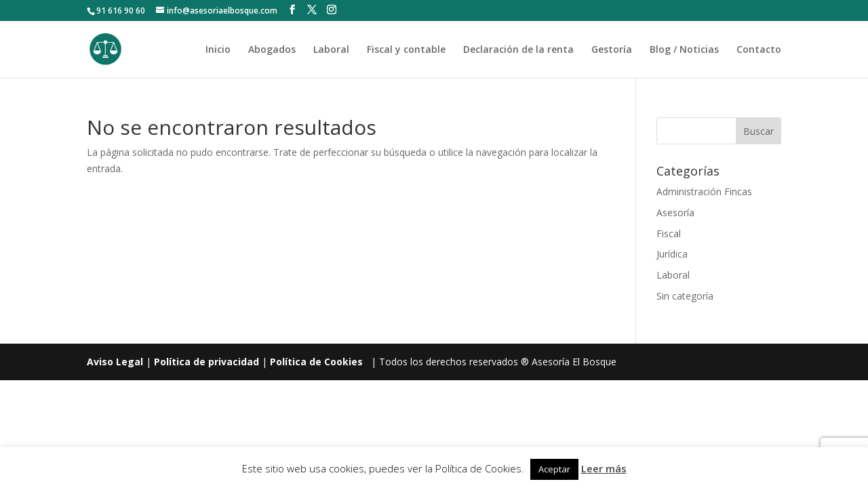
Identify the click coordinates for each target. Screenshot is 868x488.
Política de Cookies (316, 362)
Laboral (331, 50)
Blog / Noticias (684, 50)
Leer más (604, 468)
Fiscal (669, 233)
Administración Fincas (704, 191)
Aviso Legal (115, 362)
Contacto (759, 50)
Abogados (272, 50)
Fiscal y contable (406, 50)
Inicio (218, 50)
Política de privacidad (206, 362)
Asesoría (675, 212)
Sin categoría (685, 296)
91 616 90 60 (121, 11)
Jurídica (672, 254)
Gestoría (612, 50)
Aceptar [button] (554, 469)
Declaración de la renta (518, 50)
